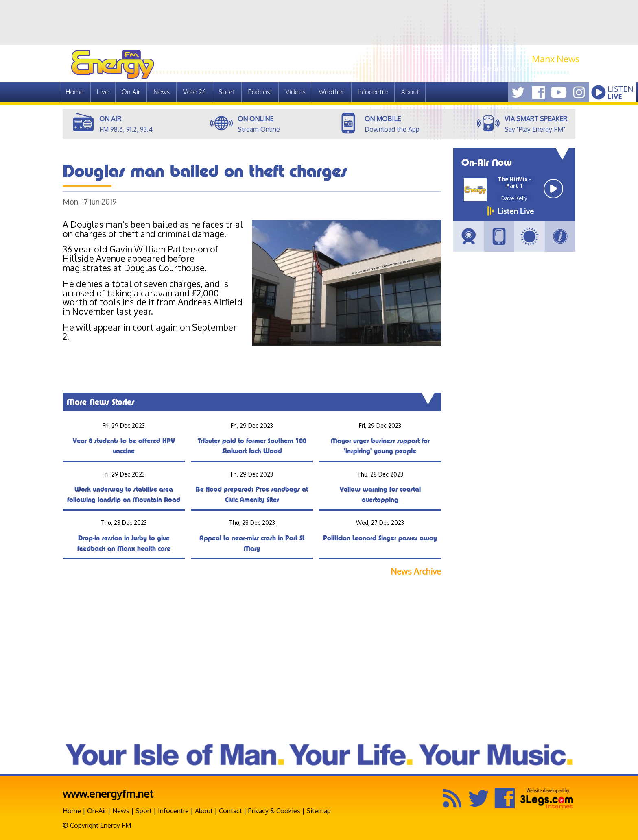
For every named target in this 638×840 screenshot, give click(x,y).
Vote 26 (194, 92)
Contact (231, 811)
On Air (131, 92)
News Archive (416, 571)
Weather (332, 92)
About (410, 92)
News (162, 92)
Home (75, 92)
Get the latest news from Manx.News (524, 68)
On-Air (97, 811)
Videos (295, 92)
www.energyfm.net (108, 793)
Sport (227, 92)
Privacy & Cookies (274, 811)
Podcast (260, 92)
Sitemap (319, 811)
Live (103, 92)
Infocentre (373, 92)
